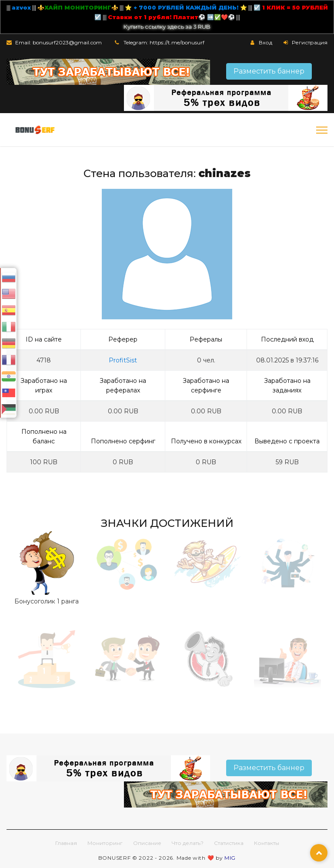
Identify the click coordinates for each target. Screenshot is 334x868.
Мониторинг (105, 843)
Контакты (267, 843)
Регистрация (310, 42)
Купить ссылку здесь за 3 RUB (167, 27)
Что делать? (188, 843)
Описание (147, 843)
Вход (266, 42)
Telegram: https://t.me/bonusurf (164, 42)
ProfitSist (123, 360)
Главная (66, 843)
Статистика (229, 843)
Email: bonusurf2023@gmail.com (58, 42)
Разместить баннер (269, 71)
